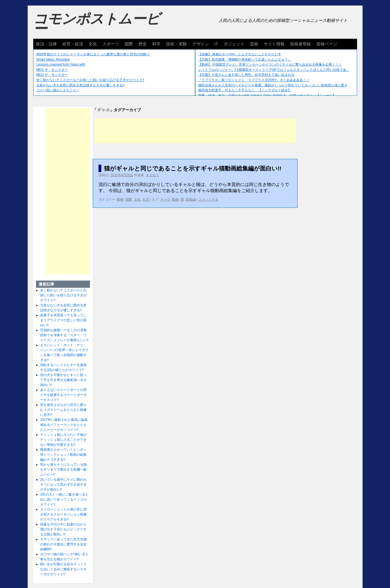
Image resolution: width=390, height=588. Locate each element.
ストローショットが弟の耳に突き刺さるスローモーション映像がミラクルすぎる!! (63, 514)
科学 (156, 44)
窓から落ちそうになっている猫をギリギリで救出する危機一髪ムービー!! (63, 470)
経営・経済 (73, 44)
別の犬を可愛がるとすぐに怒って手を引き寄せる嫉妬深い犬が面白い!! (63, 380)
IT (216, 44)
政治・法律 (46, 44)
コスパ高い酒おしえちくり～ (58, 90)
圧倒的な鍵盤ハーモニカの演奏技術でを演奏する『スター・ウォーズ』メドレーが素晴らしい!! (64, 335)
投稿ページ (327, 44)
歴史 (143, 44)
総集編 (191, 200)
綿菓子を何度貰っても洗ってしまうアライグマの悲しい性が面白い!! (63, 320)
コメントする (208, 200)
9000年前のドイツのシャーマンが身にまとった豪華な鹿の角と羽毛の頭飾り (93, 54)
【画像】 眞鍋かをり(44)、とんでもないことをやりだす (240, 54)
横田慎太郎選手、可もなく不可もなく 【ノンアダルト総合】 (245, 90)
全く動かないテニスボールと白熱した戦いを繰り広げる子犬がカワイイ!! (90, 80)
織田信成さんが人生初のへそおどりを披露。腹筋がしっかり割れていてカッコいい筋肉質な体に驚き (273, 85)
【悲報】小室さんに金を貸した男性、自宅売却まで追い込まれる (246, 75)
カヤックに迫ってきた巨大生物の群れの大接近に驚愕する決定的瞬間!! (63, 544)
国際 (129, 44)
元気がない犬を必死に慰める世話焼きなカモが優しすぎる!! (80, 85)
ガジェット (234, 44)
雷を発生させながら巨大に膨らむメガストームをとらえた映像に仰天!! (63, 410)
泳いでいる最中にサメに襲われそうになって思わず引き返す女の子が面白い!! (63, 485)
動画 (175, 200)
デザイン (201, 44)
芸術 (254, 44)
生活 (146, 200)
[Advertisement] (195, 131)
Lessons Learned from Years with (61, 64)
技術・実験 (176, 44)
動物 (120, 200)
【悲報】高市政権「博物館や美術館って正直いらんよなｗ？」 (245, 59)
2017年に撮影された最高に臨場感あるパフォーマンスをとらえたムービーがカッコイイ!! (64, 425)
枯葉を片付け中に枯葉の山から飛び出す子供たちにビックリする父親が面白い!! (63, 529)
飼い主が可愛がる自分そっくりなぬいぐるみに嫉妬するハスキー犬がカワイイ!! (63, 569)
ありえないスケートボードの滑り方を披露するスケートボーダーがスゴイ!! (63, 395)
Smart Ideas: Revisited (53, 59)
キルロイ (153, 175)
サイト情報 (274, 44)
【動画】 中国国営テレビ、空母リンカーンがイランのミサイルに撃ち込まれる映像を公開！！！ (270, 64)
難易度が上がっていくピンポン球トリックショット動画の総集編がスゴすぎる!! (63, 455)
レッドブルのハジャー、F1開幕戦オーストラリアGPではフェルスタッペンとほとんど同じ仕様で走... (274, 70)
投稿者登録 (300, 44)
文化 (93, 44)
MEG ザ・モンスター (52, 70)
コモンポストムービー (97, 24)
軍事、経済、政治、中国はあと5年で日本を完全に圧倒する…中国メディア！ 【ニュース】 (267, 95)
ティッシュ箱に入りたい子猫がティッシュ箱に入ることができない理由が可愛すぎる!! (63, 440)
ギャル (165, 200)
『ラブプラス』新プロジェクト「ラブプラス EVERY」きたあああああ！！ (254, 80)
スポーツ (111, 44)
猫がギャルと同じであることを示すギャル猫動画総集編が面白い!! (193, 168)
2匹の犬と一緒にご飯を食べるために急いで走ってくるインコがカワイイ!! (64, 499)
